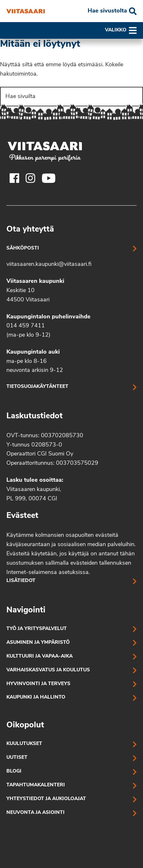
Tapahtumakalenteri (36, 785)
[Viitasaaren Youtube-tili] (49, 178)
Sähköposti (23, 248)
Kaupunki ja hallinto (36, 697)
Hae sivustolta (107, 11)
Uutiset (17, 758)
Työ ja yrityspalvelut (37, 629)
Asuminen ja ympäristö (38, 643)
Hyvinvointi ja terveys (38, 684)
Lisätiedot (21, 581)
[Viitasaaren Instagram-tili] (30, 178)
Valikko (121, 30)
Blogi (14, 771)
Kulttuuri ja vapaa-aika (40, 656)
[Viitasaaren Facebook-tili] (14, 178)
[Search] (71, 97)
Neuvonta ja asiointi (36, 813)
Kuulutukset (24, 744)
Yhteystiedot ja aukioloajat (46, 799)
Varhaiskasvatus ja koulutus (48, 670)
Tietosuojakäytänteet (37, 387)
